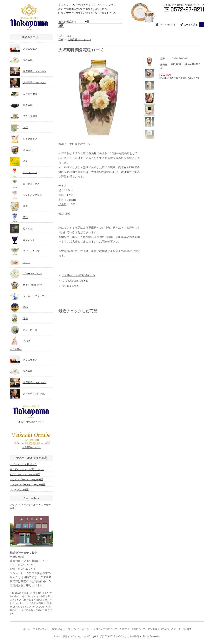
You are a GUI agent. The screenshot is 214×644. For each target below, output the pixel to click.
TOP (61, 36)
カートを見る (194, 25)
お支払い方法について (106, 629)
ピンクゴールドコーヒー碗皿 (25, 474)
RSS (180, 629)
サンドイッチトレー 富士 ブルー (27, 469)
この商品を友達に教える (75, 281)
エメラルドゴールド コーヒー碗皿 (28, 484)
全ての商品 (16, 349)
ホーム (27, 629)
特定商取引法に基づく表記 (162, 629)
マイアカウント (168, 25)
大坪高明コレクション (79, 39)
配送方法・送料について (133, 629)
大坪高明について (31, 440)
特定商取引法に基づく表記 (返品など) (179, 78)
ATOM (187, 629)
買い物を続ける (70, 286)
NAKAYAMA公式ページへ (31, 414)
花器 (69, 36)
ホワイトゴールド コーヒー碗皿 (27, 479)
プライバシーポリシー (80, 629)
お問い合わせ (59, 629)
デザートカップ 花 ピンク (23, 464)
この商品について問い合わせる (79, 275)
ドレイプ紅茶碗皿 (19, 489)
